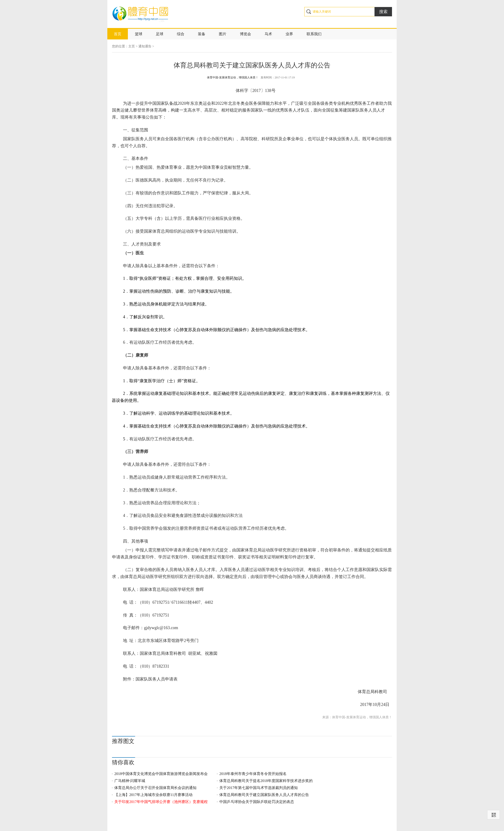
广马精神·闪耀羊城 (130, 781)
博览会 (245, 34)
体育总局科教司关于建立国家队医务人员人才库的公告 (264, 795)
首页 (118, 34)
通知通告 (145, 46)
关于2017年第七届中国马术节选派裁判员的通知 (259, 788)
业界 (289, 34)
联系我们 (314, 34)
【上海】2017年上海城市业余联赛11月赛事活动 (153, 795)
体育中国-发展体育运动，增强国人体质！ (233, 77)
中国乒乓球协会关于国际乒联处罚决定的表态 (257, 802)
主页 (132, 46)
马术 (268, 34)
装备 (202, 34)
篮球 (139, 34)
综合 (181, 34)
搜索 (383, 12)
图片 (223, 34)
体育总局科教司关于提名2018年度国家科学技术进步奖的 (266, 781)
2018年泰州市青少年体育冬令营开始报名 (253, 774)
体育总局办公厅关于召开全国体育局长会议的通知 (155, 788)
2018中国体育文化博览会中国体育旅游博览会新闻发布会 (161, 774)
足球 (160, 34)
